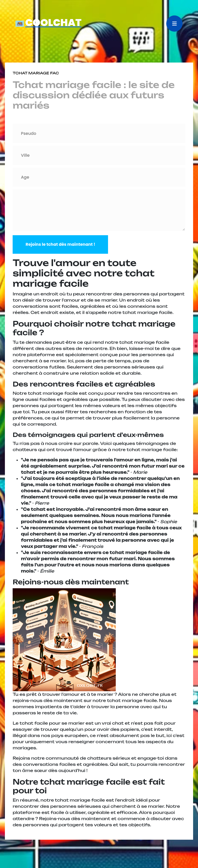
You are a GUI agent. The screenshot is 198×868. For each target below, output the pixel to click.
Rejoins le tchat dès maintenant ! (60, 244)
